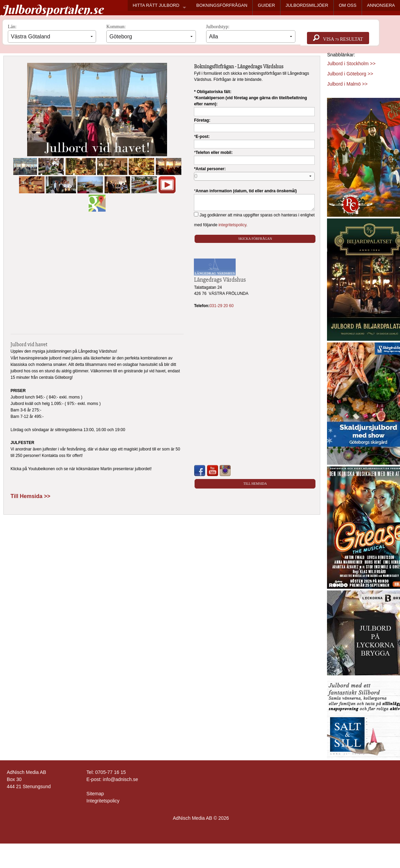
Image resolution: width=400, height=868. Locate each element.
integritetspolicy (232, 225)
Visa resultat (338, 38)
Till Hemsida (255, 484)
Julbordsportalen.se (52, 10)
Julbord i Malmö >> (347, 84)
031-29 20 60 (222, 306)
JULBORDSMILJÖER (307, 5)
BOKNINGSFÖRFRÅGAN (222, 5)
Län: (52, 33)
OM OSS (348, 5)
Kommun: (151, 33)
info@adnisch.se (121, 779)
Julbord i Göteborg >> (350, 74)
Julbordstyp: (251, 33)
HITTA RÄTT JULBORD (156, 5)
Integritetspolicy (103, 801)
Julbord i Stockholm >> (351, 64)
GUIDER (266, 5)
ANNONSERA (381, 5)
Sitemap (95, 794)
